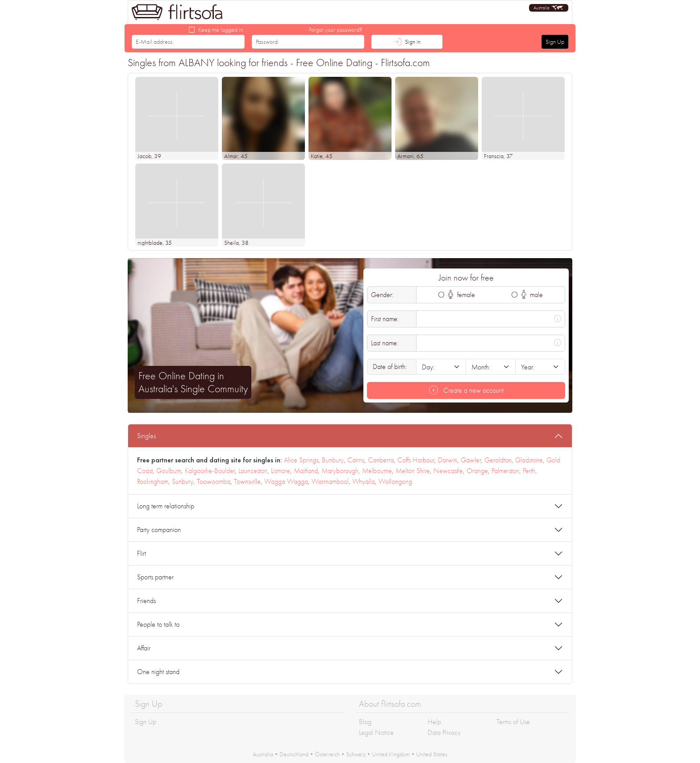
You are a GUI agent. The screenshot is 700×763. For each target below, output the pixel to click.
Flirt (142, 553)
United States (432, 754)
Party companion (159, 530)
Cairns (356, 460)
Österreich (327, 754)
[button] (549, 8)
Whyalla (364, 481)
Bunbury (333, 460)
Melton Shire (413, 471)
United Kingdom (391, 754)
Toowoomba (214, 481)
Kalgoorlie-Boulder (210, 471)
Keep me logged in (221, 29)
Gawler (471, 460)
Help (434, 722)
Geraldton (498, 460)
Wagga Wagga (286, 481)
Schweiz (356, 754)
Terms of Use (513, 722)
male (532, 295)
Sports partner (155, 577)
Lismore (281, 471)
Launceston (253, 471)
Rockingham (153, 481)
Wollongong (395, 481)
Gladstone (529, 460)
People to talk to (158, 624)
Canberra (381, 460)
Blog (365, 722)
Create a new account (466, 390)
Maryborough (340, 471)
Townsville (247, 481)
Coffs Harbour (416, 460)
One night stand (158, 672)
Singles (146, 436)
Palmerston (505, 471)
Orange (477, 471)
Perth (529, 471)
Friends (146, 601)
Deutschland (294, 754)
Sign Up (555, 42)
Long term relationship (166, 506)
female (461, 295)
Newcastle (448, 471)
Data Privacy (444, 732)
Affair (144, 648)
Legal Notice (376, 732)
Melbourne (377, 471)
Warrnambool (330, 481)
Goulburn (169, 471)
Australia (263, 754)
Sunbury (183, 481)
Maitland (306, 471)
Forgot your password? (336, 29)
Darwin (448, 460)
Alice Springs (301, 460)
